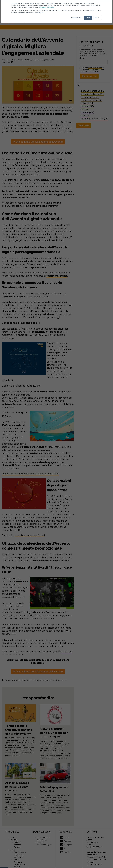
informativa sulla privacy (47, 7)
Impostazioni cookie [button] (77, 18)
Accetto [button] (88, 18)
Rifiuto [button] (97, 18)
